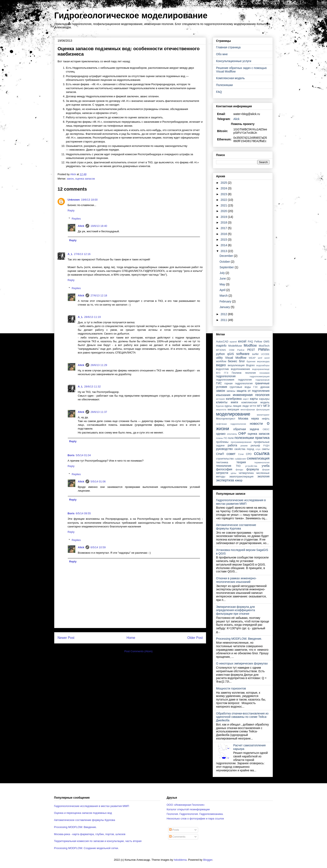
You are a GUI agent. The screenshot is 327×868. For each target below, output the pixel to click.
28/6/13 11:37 (99, 412)
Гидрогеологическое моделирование (131, 15)
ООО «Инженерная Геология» (186, 805)
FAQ (219, 92)
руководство (224, 449)
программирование (241, 442)
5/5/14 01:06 (98, 481)
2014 (224, 245)
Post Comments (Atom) (138, 651)
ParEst (241, 350)
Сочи (241, 454)
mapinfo (221, 346)
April (223, 290)
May (223, 284)
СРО (249, 454)
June (223, 279)
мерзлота (221, 410)
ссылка (262, 453)
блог (242, 361)
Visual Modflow (236, 358)
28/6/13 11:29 (99, 365)
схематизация (258, 458)
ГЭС (256, 387)
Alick (81, 226)
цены (233, 473)
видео (221, 365)
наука (255, 418)
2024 (224, 188)
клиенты (222, 402)
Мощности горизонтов (231, 688)
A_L (70, 254)
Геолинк (237, 373)
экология (263, 476)
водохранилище (261, 369)
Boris (71, 455)
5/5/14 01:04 (83, 455)
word (267, 358)
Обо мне (222, 54)
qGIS (230, 354)
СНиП (220, 454)
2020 (224, 211)
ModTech (264, 346)
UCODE (265, 354)
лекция (237, 406)
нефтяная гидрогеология (231, 424)
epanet (233, 342)
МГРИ (253, 406)
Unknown (74, 200)
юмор (239, 480)
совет (231, 454)
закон (70, 179)
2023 (224, 194)
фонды (239, 470)
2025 (224, 183)
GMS (266, 342)
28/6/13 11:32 (93, 387)
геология (250, 373)
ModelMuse (235, 346)
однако (221, 434)
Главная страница (228, 47)
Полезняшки (224, 85)
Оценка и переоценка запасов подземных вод (83, 813)
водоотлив (222, 369)
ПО (226, 438)
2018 (224, 222)
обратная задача (246, 429)
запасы (231, 391)
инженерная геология (251, 395)
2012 (224, 314)
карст (246, 399)
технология (224, 466)
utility (219, 358)
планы (219, 438)
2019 (224, 217)
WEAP (252, 358)
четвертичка (246, 473)
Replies (76, 219)
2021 (224, 205)
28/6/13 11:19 (93, 317)
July (223, 273)
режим (244, 446)
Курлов (220, 406)
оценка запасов (85, 179)
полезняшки (244, 438)
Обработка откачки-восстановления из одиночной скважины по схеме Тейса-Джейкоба (242, 717)
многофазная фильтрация (255, 410)
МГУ (260, 406)
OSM (232, 350)
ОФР (242, 434)
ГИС (219, 383)
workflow (221, 361)
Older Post (195, 638)
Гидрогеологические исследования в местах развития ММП (241, 502)
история (220, 399)
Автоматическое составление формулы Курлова (236, 527)
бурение (251, 361)
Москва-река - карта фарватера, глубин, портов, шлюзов (90, 834)
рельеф (255, 446)
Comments (177, 837)
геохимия (264, 373)
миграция (233, 410)
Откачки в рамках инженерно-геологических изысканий (236, 580)
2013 (224, 251)
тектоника (222, 462)
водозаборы (263, 365)
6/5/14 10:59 (98, 547)
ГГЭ (226, 373)
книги (235, 402)
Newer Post (66, 638)
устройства (251, 466)
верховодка (263, 361)
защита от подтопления (253, 391)
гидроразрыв (262, 380)
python (220, 354)
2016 (224, 234)
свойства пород (244, 449)
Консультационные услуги (234, 61)
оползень (232, 434)
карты (254, 399)
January (225, 307)
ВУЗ (218, 373)
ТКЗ (238, 466)
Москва (243, 418)
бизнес (233, 361)
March (224, 296)
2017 (224, 228)
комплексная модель (255, 402)
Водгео (251, 365)
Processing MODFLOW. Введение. (239, 639)
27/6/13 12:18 (99, 295)
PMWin (264, 350)
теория (241, 462)
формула (253, 469)
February (226, 301)
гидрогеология (226, 376)
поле (231, 438)
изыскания (223, 395)
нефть (266, 419)
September (227, 267)
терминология (262, 462)
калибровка (234, 399)
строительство (225, 459)
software (243, 354)
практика (262, 438)
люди (246, 406)
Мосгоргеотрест (226, 419)
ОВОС (266, 429)
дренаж (265, 387)
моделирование (233, 414)
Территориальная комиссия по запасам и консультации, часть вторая (98, 841)
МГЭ (266, 406)
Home (131, 638)
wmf (260, 358)
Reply (71, 210)
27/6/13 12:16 (82, 254)
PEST (251, 350)
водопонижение (240, 369)
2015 (224, 240)
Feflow (258, 342)
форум (266, 470)
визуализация (236, 365)
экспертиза (225, 480)
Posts (174, 830)
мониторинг (263, 415)
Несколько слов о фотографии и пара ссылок (195, 819)
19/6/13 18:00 (89, 200)
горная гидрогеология (238, 383)
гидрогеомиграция (260, 376)
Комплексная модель (230, 78)
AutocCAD (222, 342)
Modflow (250, 345)
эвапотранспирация (241, 477)
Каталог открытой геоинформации (188, 809)
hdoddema (180, 860)
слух (258, 449)
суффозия (240, 459)
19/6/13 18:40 (99, 226)
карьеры (264, 399)
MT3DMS (221, 350)
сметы (266, 449)
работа (232, 445)
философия (224, 469)
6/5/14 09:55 (83, 513)
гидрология (245, 380)
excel (242, 341)
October (225, 262)
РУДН (266, 446)
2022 (224, 200)
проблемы (222, 442)
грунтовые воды (240, 387)
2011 (224, 320)
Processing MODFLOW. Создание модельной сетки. (86, 848)
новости (256, 424)
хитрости (222, 473)
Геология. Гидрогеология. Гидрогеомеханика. (195, 814)
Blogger (208, 860)
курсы (228, 406)
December (227, 256)
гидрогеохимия (225, 380)
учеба (266, 466)
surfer (255, 354)
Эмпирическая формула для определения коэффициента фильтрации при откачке (236, 610)
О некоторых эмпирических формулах (242, 663)
